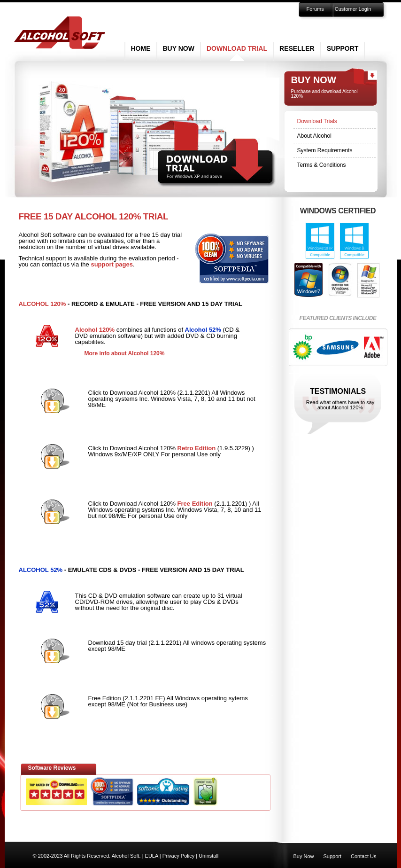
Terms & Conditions (322, 165)
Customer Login (353, 9)
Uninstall (208, 856)
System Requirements (325, 150)
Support (343, 48)
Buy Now (179, 48)
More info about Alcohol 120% (125, 353)
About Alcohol (314, 136)
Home (141, 48)
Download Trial (237, 48)
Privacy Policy (178, 856)
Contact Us (363, 856)
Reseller (297, 48)
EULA (152, 856)
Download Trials (317, 121)
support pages (112, 264)
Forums (315, 9)
